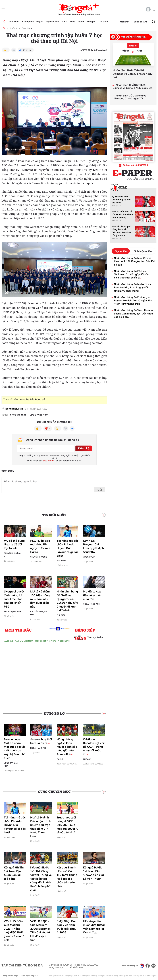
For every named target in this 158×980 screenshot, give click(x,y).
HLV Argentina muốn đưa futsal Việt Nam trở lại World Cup (94, 926)
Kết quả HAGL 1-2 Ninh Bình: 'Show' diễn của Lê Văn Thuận (93, 872)
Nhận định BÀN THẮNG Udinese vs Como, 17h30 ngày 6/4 (133, 74)
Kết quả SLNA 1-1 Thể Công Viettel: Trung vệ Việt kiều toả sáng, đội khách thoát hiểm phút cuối (41, 878)
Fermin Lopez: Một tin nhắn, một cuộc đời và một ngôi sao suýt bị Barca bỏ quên (15, 748)
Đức (65, 22)
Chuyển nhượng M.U (12, 554)
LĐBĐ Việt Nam (39, 415)
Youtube (32, 399)
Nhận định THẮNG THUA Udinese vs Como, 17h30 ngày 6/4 (133, 86)
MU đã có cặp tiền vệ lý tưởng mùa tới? (93, 594)
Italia (81, 22)
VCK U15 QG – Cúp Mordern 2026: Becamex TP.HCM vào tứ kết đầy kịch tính (40, 930)
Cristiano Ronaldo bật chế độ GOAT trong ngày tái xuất (94, 746)
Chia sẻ (27, 50)
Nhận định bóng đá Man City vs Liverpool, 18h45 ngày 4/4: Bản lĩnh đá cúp (135, 261)
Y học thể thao (18, 415)
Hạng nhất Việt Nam (45, 640)
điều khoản (49, 460)
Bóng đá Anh (141, 22)
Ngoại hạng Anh (12, 611)
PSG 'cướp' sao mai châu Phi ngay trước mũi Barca (40, 545)
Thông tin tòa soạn (10, 975)
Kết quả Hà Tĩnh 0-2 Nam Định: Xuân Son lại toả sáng (15, 872)
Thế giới (91, 22)
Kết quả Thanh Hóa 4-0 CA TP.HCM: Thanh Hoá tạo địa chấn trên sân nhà (67, 876)
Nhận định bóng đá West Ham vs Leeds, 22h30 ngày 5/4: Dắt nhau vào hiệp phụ (134, 313)
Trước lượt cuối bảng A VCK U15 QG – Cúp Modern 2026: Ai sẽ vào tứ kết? (68, 824)
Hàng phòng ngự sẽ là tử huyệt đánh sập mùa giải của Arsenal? (67, 746)
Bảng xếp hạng (85, 630)
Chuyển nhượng (39, 556)
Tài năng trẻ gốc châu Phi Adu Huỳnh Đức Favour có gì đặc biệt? (68, 547)
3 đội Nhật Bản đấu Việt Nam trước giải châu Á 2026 (67, 926)
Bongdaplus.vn (14, 409)
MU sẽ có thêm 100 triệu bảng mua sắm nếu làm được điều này (40, 598)
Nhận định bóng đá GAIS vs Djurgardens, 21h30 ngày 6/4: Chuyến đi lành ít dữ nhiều (67, 600)
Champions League (32, 22)
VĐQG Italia (89, 556)
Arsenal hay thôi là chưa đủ (41, 740)
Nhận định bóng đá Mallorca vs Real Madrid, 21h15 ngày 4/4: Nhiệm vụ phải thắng (132, 287)
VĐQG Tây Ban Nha (11, 764)
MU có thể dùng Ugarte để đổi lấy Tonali (14, 544)
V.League (8, 640)
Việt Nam (14, 22)
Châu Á (14, 28)
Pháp (73, 22)
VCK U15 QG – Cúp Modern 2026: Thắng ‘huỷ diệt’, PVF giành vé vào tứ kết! (14, 930)
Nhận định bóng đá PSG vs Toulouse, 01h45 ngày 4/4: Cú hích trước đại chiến (131, 274)
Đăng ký (83, 448)
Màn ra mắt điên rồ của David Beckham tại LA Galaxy (122, 215)
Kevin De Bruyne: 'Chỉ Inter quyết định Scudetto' (93, 545)
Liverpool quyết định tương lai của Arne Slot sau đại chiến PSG (14, 598)
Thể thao (103, 22)
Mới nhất (125, 22)
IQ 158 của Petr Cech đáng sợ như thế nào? (121, 200)
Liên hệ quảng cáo (30, 975)
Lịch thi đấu (18, 629)
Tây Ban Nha (53, 22)
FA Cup (60, 758)
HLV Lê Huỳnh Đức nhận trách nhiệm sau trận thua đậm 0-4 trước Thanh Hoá (40, 826)
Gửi (100, 489)
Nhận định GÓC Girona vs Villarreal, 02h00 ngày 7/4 (129, 97)
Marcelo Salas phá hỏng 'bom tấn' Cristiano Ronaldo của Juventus (122, 231)
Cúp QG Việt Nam (24, 640)
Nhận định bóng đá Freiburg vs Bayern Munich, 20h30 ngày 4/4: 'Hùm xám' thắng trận (133, 300)
